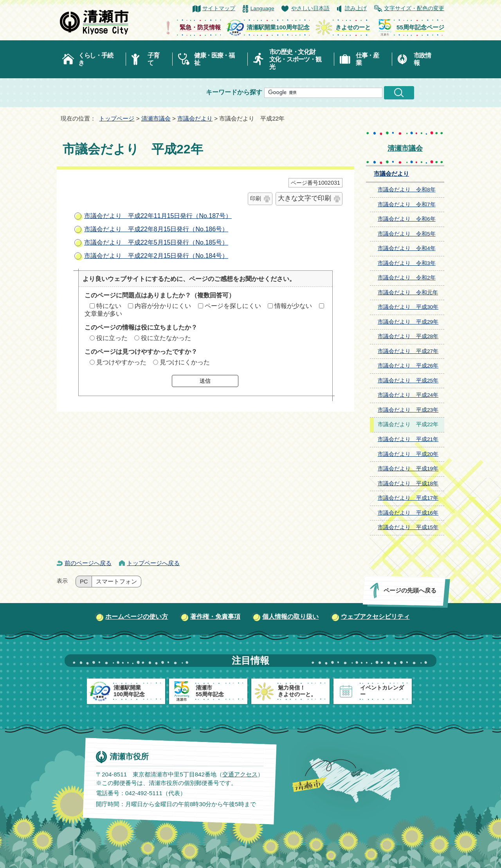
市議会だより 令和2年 (407, 278)
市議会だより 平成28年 (408, 336)
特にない (109, 306)
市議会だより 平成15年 (408, 527)
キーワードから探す (234, 92)
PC (84, 582)
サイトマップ (219, 8)
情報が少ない (293, 306)
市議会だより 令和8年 (407, 190)
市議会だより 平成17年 (408, 498)
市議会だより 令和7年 (407, 204)
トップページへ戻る (153, 563)
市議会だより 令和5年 (407, 234)
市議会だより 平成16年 (408, 513)
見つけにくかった (185, 362)
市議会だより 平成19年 (408, 469)
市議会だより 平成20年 (408, 454)
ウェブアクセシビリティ (375, 617)
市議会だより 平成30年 (408, 307)
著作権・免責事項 (215, 617)
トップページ (117, 118)
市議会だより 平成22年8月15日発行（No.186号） (156, 229)
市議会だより (195, 118)
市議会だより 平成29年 (408, 322)
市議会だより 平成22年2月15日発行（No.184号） (156, 256)
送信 (205, 381)
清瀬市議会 (156, 118)
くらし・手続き (96, 59)
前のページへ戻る (88, 563)
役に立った (112, 338)
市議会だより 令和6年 (407, 219)
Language (262, 8)
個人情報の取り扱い (290, 617)
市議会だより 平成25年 (408, 381)
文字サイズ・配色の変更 (414, 8)
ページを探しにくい (233, 306)
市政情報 (422, 59)
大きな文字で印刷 (305, 198)
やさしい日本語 (310, 8)
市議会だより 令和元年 (408, 293)
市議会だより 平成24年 (408, 395)
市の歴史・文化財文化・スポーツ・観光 (295, 59)
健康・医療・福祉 (214, 59)
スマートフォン (116, 582)
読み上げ (356, 8)
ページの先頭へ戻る (410, 590)
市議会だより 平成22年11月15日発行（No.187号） (158, 216)
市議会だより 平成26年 (408, 366)
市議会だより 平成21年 (408, 439)
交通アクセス (240, 774)
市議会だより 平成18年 (408, 484)
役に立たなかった (166, 338)
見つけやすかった (121, 362)
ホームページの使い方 (137, 617)
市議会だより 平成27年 (408, 351)
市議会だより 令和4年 (407, 248)
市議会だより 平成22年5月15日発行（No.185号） (156, 242)
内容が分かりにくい (163, 306)
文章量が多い (103, 314)
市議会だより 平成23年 (408, 410)
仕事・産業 (367, 59)
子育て (153, 59)
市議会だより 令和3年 (407, 263)
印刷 (256, 198)
